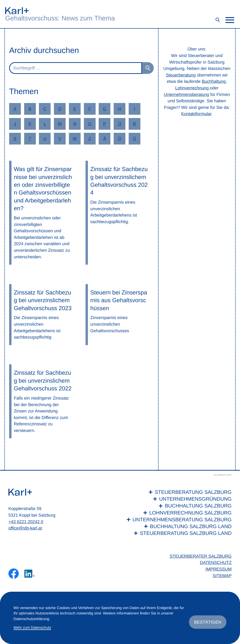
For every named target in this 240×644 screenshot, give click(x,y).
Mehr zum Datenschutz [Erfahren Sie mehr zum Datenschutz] (32, 628)
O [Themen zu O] (90, 124)
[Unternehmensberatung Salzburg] (178, 520)
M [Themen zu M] (60, 124)
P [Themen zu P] (105, 124)
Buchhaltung (214, 81)
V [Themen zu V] (60, 139)
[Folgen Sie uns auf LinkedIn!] (30, 574)
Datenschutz (216, 562)
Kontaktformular (196, 114)
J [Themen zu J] (15, 124)
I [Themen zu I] (134, 109)
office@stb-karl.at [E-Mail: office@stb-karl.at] (25, 528)
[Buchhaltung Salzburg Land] (178, 526)
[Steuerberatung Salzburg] (178, 492)
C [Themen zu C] (45, 109)
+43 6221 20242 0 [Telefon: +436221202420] (26, 522)
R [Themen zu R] (134, 124)
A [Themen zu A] (15, 109)
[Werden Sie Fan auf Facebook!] (14, 574)
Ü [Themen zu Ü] (134, 139)
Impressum (219, 569)
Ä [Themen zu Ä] (105, 139)
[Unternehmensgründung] (178, 499)
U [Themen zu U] (45, 139)
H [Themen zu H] (119, 109)
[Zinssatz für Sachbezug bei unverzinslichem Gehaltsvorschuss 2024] (120, 213)
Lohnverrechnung (192, 88)
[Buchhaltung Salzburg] (178, 506)
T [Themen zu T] (30, 139)
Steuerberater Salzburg (201, 556)
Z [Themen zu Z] (90, 139)
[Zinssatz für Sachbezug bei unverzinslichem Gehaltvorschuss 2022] (43, 401)
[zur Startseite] (17, 11)
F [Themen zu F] (90, 109)
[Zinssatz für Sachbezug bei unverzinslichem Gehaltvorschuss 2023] (43, 315)
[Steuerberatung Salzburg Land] (178, 533)
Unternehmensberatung (186, 94)
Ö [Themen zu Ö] (120, 139)
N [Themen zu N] (75, 124)
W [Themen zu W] (75, 139)
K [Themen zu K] (30, 124)
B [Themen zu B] (30, 109)
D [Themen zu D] (60, 109)
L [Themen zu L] (45, 124)
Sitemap (222, 576)
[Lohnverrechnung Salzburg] (178, 513)
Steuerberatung (181, 75)
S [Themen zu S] (15, 139)
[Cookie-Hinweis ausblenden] (208, 622)
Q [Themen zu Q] (120, 124)
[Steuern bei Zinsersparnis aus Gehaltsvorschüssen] (120, 315)
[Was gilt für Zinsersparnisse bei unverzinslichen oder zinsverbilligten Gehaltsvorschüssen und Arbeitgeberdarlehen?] (43, 213)
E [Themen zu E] (75, 109)
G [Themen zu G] (105, 109)
